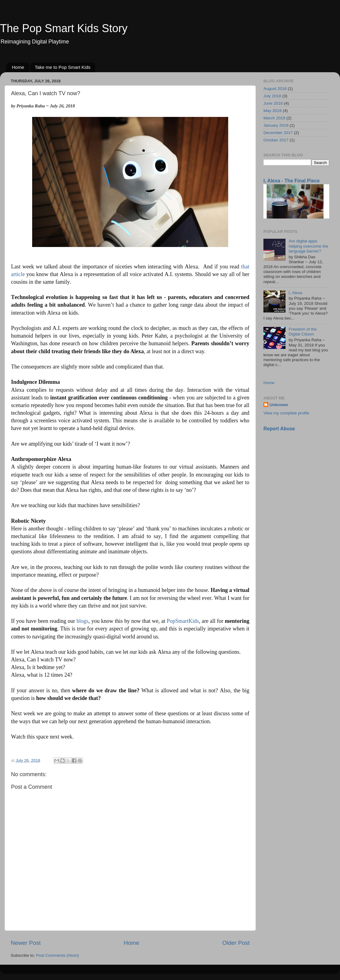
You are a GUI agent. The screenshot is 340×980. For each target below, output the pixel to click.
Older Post (236, 943)
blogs (83, 621)
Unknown (279, 405)
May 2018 (272, 111)
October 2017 (276, 140)
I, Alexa (295, 293)
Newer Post (26, 943)
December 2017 (278, 133)
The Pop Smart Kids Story (64, 28)
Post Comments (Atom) (58, 955)
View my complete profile (286, 413)
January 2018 (276, 125)
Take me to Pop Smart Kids (63, 67)
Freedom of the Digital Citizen (303, 332)
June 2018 (273, 103)
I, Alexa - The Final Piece (292, 181)
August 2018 (275, 89)
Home (18, 67)
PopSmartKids (183, 621)
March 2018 (274, 118)
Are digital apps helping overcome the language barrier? (308, 246)
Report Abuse (279, 429)
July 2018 (272, 96)
